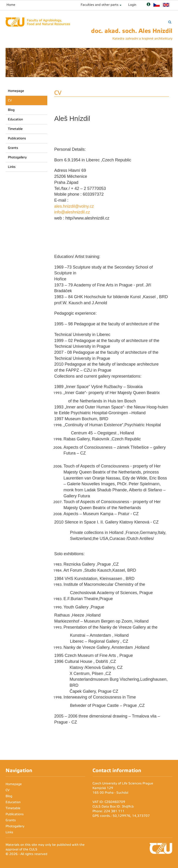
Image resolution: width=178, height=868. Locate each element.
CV (10, 100)
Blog (11, 110)
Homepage (16, 91)
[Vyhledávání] (170, 22)
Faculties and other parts (100, 5)
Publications (17, 138)
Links (12, 167)
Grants (13, 148)
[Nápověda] (148, 5)
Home (11, 5)
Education (15, 119)
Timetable (15, 129)
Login (132, 5)
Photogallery (17, 157)
